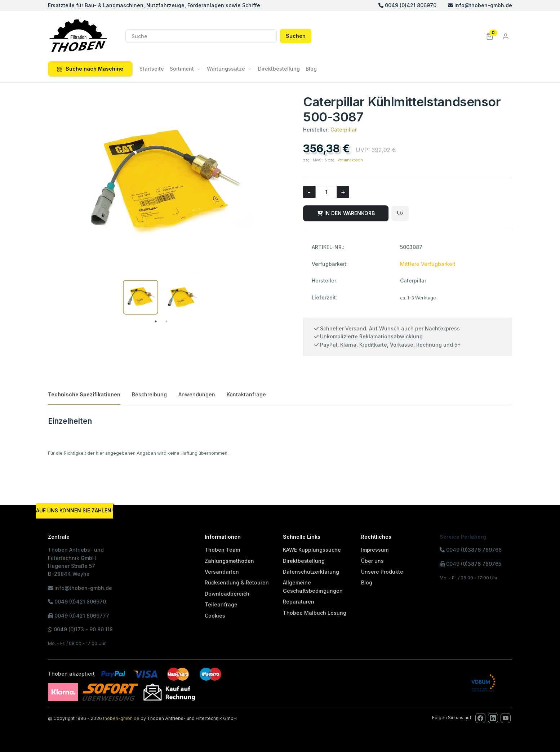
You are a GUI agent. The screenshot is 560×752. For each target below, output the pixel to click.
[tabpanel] (141, 297)
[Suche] (201, 36)
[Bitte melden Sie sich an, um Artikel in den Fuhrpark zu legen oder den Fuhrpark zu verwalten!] (400, 213)
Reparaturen (299, 602)
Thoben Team (222, 550)
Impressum (375, 550)
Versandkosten (350, 160)
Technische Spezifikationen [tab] (84, 394)
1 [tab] (156, 321)
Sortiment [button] (182, 69)
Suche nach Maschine (90, 69)
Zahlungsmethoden (229, 561)
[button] (490, 36)
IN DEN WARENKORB (346, 213)
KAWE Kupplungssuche (312, 550)
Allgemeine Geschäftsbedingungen (313, 586)
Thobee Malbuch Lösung (315, 613)
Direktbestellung (279, 69)
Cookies (215, 616)
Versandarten (222, 572)
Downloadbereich (227, 594)
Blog (311, 69)
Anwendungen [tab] (197, 394)
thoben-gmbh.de (121, 718)
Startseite (152, 69)
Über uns (372, 561)
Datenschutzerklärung (311, 572)
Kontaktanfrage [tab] (246, 394)
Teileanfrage (221, 604)
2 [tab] (166, 321)
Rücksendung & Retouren (237, 582)
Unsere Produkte (382, 572)
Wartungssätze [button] (226, 69)
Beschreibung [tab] (149, 394)
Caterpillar (344, 130)
